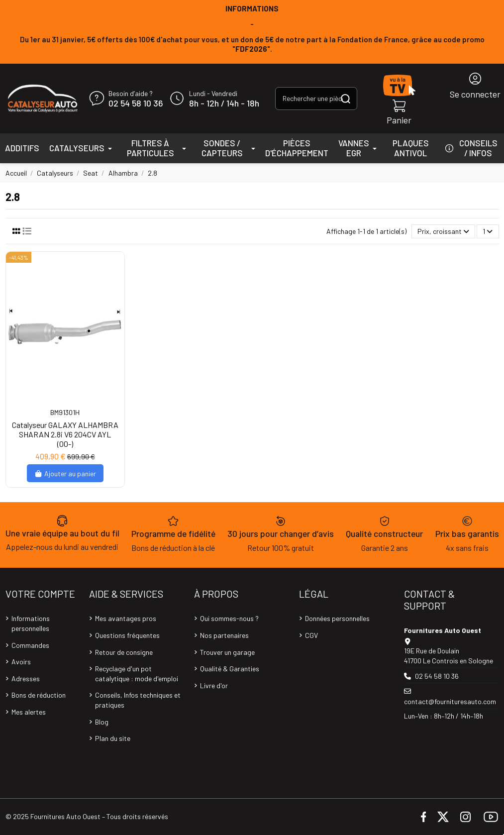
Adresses (26, 678)
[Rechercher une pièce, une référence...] (346, 98)
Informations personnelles (31, 623)
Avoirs (21, 662)
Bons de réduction (39, 695)
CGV (311, 635)
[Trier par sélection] (443, 232)
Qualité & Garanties (230, 669)
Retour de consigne (124, 652)
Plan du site (113, 738)
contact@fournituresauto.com (450, 701)
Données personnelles (337, 618)
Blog (102, 722)
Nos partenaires (224, 635)
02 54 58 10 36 (136, 104)
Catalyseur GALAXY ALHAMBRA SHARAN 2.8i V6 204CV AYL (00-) (65, 434)
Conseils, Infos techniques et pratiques (138, 700)
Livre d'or (214, 685)
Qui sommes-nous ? (229, 618)
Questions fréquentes (127, 635)
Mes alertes (29, 712)
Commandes (30, 645)
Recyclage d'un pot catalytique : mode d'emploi (137, 674)
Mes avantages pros (126, 618)
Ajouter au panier (65, 473)
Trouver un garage (227, 652)
